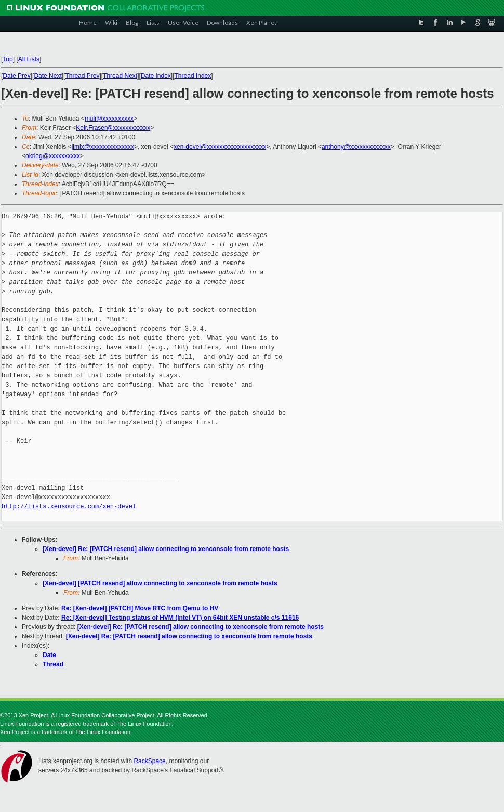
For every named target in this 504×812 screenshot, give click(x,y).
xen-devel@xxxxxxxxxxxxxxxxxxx (220, 147)
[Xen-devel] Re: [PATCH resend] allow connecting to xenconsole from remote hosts (166, 549)
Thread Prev (82, 76)
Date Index (156, 76)
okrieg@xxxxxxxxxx (53, 156)
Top (8, 59)
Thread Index (193, 76)
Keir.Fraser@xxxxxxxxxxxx (113, 128)
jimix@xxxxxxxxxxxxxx (103, 147)
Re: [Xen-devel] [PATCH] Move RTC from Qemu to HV (140, 608)
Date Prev (16, 76)
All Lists (29, 59)
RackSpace (149, 761)
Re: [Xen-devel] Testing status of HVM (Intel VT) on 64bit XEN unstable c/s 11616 (180, 618)
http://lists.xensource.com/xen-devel (69, 507)
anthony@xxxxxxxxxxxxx (356, 147)
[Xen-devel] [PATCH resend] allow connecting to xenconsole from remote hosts (160, 583)
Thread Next (120, 76)
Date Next (48, 76)
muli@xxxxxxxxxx (109, 119)
